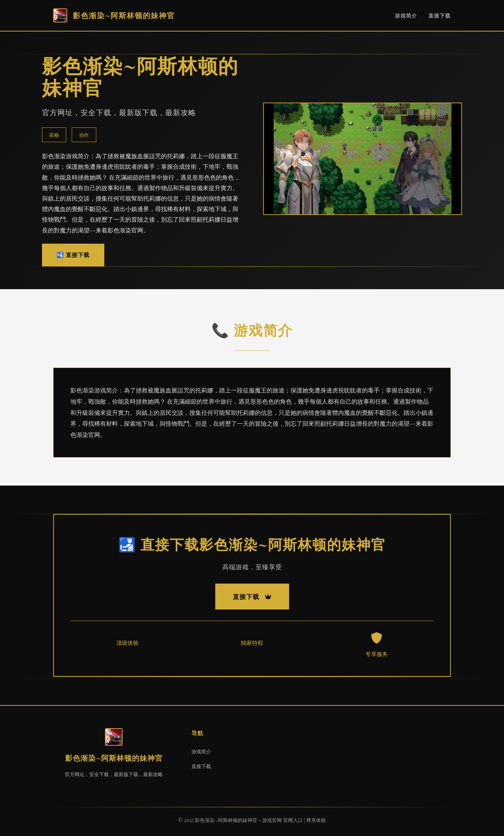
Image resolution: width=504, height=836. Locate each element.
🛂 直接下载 (73, 255)
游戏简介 (406, 15)
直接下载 (440, 15)
